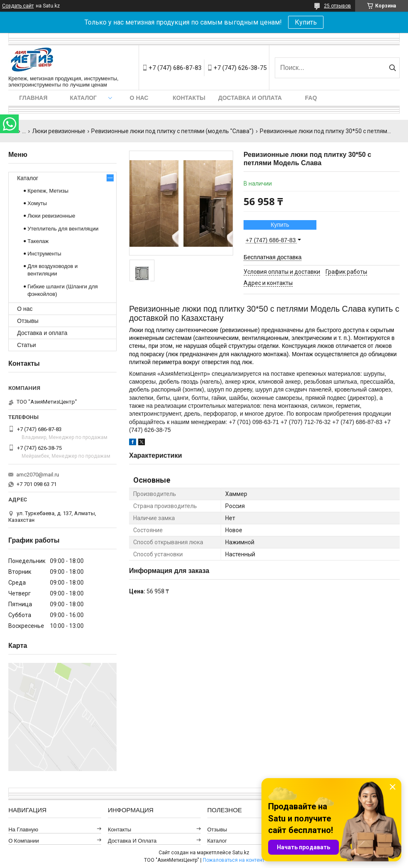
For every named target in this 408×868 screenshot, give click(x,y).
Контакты (189, 98)
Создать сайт (18, 6)
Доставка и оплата (250, 98)
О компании (24, 841)
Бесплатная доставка (272, 257)
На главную (23, 830)
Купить (306, 22)
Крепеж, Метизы (48, 191)
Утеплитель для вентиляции (63, 229)
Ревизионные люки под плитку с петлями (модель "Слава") (172, 131)
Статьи (26, 345)
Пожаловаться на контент (234, 860)
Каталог (83, 98)
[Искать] (392, 68)
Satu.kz (241, 853)
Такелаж (38, 241)
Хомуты (37, 203)
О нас (139, 98)
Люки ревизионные (59, 131)
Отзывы (28, 321)
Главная (33, 98)
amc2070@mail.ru (38, 475)
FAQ (311, 98)
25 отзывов (337, 6)
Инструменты (44, 254)
